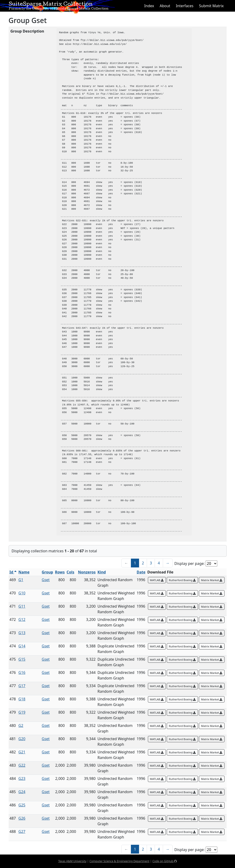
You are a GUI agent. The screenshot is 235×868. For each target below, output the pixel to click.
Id (13, 572)
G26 (22, 818)
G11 (22, 606)
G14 (22, 646)
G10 (22, 593)
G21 (22, 752)
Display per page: (190, 563)
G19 (22, 712)
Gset (46, 580)
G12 (22, 620)
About (165, 6)
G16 (22, 673)
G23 (22, 779)
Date (141, 572)
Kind (102, 572)
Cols (70, 572)
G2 (21, 726)
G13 (22, 633)
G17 (22, 686)
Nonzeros (87, 572)
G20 (22, 739)
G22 (22, 765)
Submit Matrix (211, 6)
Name (24, 572)
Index (149, 6)
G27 (22, 832)
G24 (22, 792)
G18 (22, 699)
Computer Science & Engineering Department (119, 861)
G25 (22, 805)
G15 (22, 659)
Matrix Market (212, 580)
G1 (21, 580)
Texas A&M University (72, 861)
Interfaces (185, 6)
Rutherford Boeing (182, 580)
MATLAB (157, 580)
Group (47, 572)
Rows (60, 572)
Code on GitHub (165, 861)
